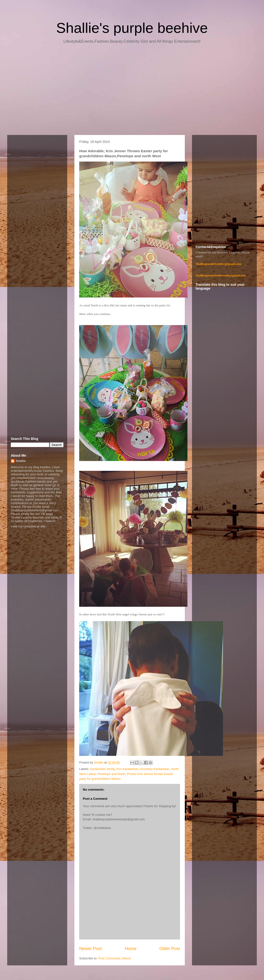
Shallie (21, 461)
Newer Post (90, 949)
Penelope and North (111, 774)
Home (131, 949)
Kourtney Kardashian (155, 769)
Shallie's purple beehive (132, 28)
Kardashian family (102, 769)
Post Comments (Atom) (115, 958)
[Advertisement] (132, 91)
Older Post (170, 949)
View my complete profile (28, 526)
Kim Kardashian (127, 769)
